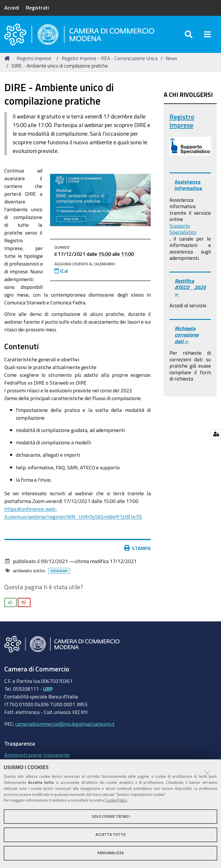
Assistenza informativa (188, 185)
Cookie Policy (116, 800)
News (171, 58)
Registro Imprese (182, 121)
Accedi (12, 7)
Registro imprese (34, 58)
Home (8, 58)
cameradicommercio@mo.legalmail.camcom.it (65, 724)
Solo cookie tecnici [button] (111, 816)
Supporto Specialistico (183, 229)
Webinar (60, 571)
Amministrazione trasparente (37, 755)
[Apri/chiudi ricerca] (189, 34)
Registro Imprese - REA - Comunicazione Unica (109, 58)
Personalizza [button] (110, 853)
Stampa (139, 548)
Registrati (37, 7)
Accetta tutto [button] (111, 835)
